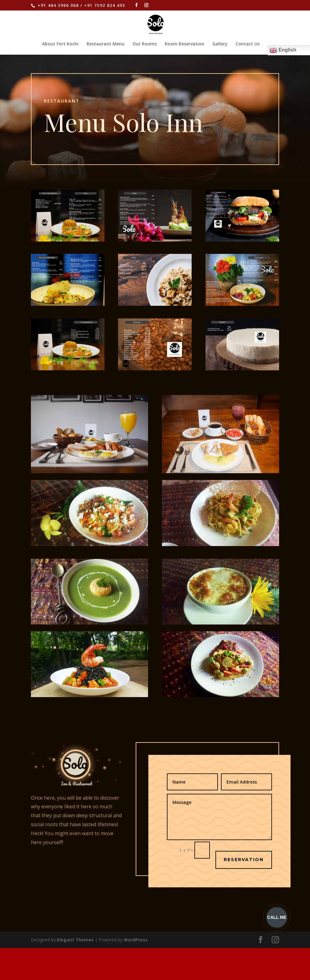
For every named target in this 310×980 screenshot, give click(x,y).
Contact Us (248, 44)
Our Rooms (145, 44)
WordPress (136, 940)
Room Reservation (185, 44)
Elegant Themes (75, 940)
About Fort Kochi (60, 44)
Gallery (220, 44)
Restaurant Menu (106, 44)
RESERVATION (244, 860)
